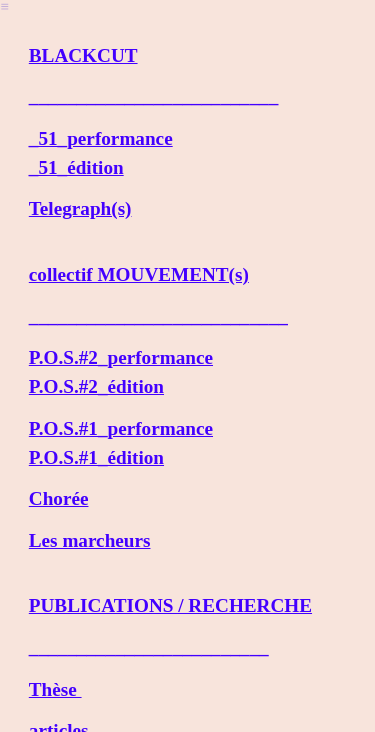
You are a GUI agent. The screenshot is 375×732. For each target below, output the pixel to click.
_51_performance (101, 138)
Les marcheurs (90, 540)
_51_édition (76, 167)
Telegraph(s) (80, 208)
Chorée (59, 498)
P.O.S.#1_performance (121, 428)
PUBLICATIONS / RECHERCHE (170, 605)
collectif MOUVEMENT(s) (139, 274)
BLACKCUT (83, 55)
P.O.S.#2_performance (121, 357)
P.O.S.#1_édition (96, 457)
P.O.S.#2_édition (96, 386)
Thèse (55, 689)
